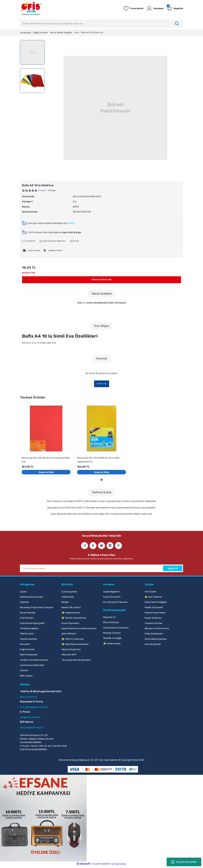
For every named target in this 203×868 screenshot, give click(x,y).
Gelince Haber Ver (102, 280)
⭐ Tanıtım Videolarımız (74, 619)
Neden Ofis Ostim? (71, 608)
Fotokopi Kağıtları (29, 630)
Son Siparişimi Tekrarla (115, 603)
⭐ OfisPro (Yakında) (73, 640)
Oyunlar (24, 672)
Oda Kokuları (27, 619)
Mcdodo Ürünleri (112, 634)
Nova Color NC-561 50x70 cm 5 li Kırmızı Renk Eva (46, 460)
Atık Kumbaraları (29, 656)
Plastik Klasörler (29, 640)
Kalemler (25, 603)
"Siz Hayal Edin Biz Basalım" (76, 661)
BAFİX (76, 207)
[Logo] (31, 8)
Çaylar (23, 593)
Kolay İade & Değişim (156, 603)
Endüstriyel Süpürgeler (32, 624)
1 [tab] (101, 481)
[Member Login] (153, 8)
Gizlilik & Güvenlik (154, 608)
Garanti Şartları (153, 645)
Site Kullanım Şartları (156, 640)
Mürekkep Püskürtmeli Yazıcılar (37, 608)
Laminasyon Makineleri (32, 666)
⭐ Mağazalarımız (71, 614)
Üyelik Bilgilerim (111, 593)
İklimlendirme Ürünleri (32, 598)
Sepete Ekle (46, 473)
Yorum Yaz (102, 384)
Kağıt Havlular (27, 651)
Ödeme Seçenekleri (155, 614)
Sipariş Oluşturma (71, 651)
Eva (75, 201)
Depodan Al (109, 618)
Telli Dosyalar (27, 635)
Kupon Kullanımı (153, 619)
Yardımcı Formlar (154, 624)
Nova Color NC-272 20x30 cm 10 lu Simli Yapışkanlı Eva (98, 460)
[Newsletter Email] (101, 570)
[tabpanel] (46, 440)
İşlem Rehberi (69, 635)
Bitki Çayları (26, 677)
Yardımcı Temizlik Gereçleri (34, 661)
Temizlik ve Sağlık (112, 639)
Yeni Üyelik (150, 593)
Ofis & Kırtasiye (111, 624)
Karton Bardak (28, 614)
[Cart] (174, 8)
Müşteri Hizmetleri (184, 862)
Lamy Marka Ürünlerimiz (116, 629)
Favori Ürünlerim (112, 598)
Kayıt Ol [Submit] (173, 569)
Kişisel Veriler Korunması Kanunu (79, 630)
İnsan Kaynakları (70, 624)
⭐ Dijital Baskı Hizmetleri (75, 645)
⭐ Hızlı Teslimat (153, 598)
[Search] (101, 24)
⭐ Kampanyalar (112, 645)
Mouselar (25, 645)
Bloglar (65, 603)
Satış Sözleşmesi (154, 635)
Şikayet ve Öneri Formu (157, 630)
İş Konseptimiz (69, 593)
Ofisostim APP (69, 656)
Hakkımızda (68, 598)
